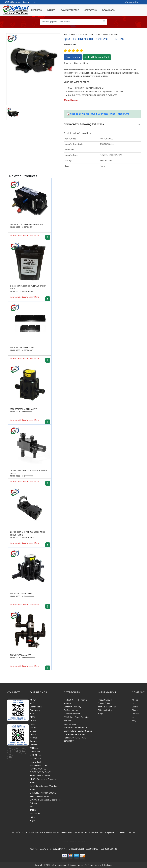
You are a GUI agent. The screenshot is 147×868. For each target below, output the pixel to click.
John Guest (35, 752)
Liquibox (34, 734)
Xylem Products (102, 34)
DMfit (32, 717)
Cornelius (34, 745)
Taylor (33, 821)
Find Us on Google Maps (74, 842)
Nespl (33, 724)
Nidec (32, 817)
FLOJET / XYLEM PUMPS (41, 772)
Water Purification (72, 714)
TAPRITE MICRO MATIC (40, 776)
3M (31, 807)
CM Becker (35, 748)
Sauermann (35, 710)
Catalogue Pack (133, 2)
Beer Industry (70, 724)
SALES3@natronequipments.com (20, 2)
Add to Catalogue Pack (97, 57)
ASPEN (33, 700)
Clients (135, 710)
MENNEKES (35, 814)
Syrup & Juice (116, 34)
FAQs (100, 714)
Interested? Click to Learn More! (25, 236)
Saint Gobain (36, 707)
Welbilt (33, 727)
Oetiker (33, 731)
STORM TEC (35, 755)
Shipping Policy (105, 710)
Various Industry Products (82, 34)
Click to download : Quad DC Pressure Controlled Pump (98, 114)
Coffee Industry (71, 710)
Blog (134, 721)
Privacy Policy (104, 703)
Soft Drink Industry (72, 707)
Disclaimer (108, 865)
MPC (32, 703)
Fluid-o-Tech (36, 762)
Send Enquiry (73, 57)
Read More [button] (71, 100)
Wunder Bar (35, 758)
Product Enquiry (105, 700)
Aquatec (34, 741)
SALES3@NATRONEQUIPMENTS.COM (117, 832)
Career (135, 707)
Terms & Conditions (107, 707)
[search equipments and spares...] (71, 22)
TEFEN (33, 810)
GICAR (33, 721)
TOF (32, 714)
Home (66, 34)
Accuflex (34, 738)
